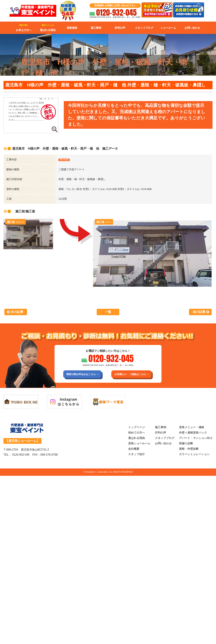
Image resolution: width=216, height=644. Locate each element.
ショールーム (168, 28)
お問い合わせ (192, 28)
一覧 (108, 312)
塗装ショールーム (139, 445)
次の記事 (17, 312)
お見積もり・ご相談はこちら (133, 375)
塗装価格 (72, 28)
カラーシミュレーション (194, 456)
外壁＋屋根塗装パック (193, 434)
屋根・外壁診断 (189, 451)
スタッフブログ (144, 28)
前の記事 (199, 312)
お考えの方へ (24, 28)
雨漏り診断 (186, 445)
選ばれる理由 (48, 28)
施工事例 (96, 28)
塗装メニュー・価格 (192, 429)
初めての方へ (137, 434)
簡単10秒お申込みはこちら (78, 375)
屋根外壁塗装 (67, 159)
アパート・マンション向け (196, 440)
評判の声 (120, 28)
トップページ (137, 429)
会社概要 (134, 451)
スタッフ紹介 (137, 456)
